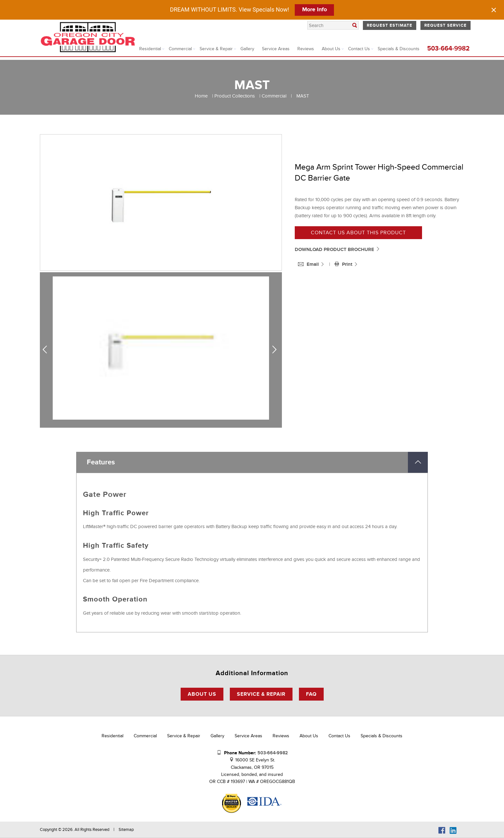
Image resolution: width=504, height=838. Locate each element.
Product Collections (235, 96)
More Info (315, 10)
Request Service (446, 25)
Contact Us (359, 49)
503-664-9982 (448, 49)
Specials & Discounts (399, 49)
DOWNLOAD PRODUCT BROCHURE (337, 250)
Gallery (247, 49)
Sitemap (126, 830)
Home (201, 96)
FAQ (311, 694)
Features (101, 462)
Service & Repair (216, 49)
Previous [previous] (47, 350)
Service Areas (276, 49)
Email (309, 264)
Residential (150, 49)
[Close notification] (494, 10)
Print (344, 264)
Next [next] (276, 350)
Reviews (306, 49)
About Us (331, 49)
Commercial (180, 49)
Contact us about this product (358, 233)
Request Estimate (390, 25)
